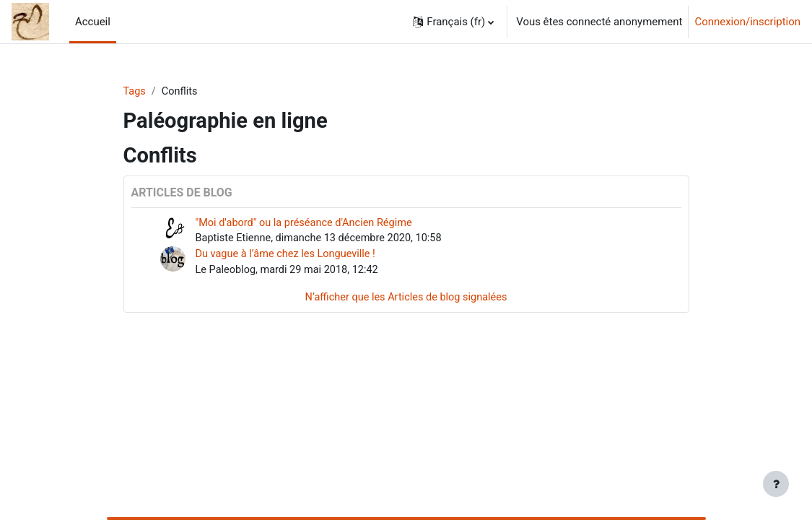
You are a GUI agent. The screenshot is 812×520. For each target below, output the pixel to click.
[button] (453, 22)
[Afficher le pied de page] (776, 484)
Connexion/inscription (747, 22)
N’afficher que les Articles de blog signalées (406, 300)
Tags (135, 92)
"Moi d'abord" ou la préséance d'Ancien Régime (307, 223)
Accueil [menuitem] (93, 22)
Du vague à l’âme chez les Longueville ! (288, 256)
